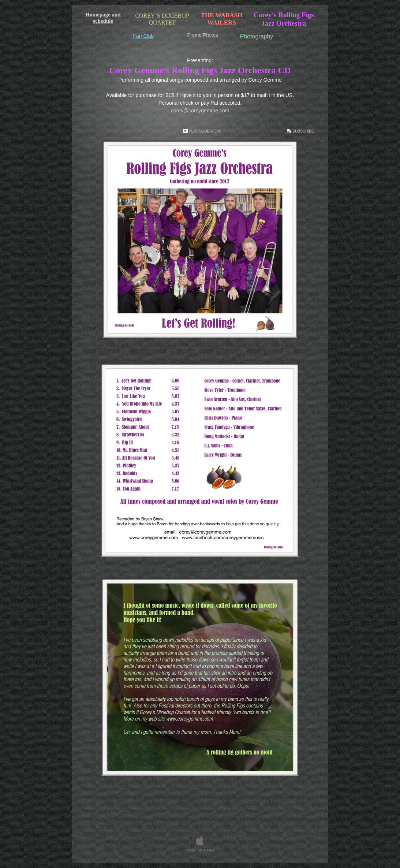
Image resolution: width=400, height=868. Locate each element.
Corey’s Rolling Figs (284, 15)
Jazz (284, 23)
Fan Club (144, 36)
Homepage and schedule (103, 18)
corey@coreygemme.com (200, 111)
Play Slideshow (205, 131)
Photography (257, 36)
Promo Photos (203, 35)
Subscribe (303, 131)
